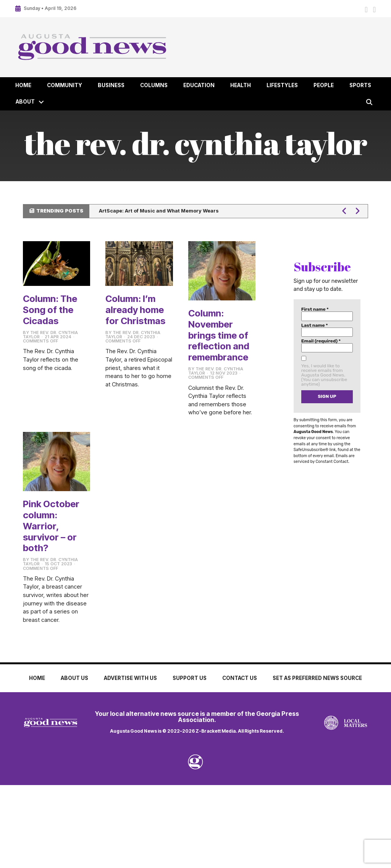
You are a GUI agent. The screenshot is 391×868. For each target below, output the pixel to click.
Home (23, 85)
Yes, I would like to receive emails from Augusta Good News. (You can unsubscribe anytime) (324, 375)
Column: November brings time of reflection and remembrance (219, 335)
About (25, 102)
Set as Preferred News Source (317, 678)
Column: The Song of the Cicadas (50, 310)
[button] (41, 102)
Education (199, 85)
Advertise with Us (130, 678)
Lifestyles (282, 85)
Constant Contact (332, 462)
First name (315, 309)
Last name (315, 325)
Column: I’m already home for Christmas (135, 310)
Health (241, 85)
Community (65, 85)
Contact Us (240, 678)
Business (111, 85)
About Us (74, 678)
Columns (154, 85)
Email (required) (321, 341)
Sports (360, 85)
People (324, 85)
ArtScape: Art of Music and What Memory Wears (159, 211)
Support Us (190, 678)
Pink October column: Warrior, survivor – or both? (51, 526)
